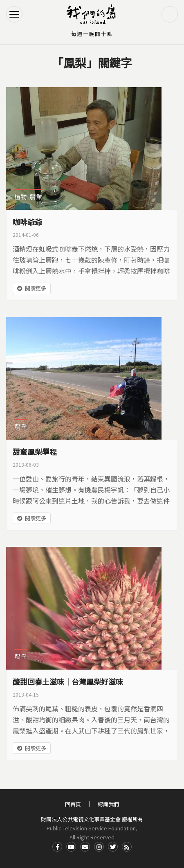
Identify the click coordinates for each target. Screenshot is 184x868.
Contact (85, 847)
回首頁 (73, 804)
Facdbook (57, 847)
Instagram (99, 847)
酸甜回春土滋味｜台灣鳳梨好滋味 (68, 681)
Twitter (113, 847)
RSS (127, 847)
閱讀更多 (36, 288)
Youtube (71, 847)
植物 (21, 197)
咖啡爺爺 (27, 222)
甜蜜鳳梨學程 (35, 452)
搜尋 (170, 14)
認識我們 (108, 804)
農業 (36, 197)
